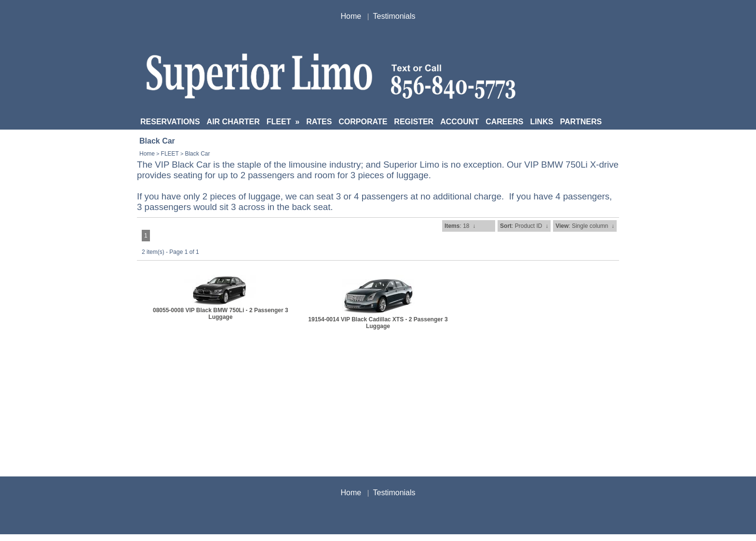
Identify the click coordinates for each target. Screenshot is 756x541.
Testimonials (394, 16)
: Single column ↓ (585, 226)
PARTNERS (581, 122)
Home (351, 16)
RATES (319, 122)
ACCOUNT (459, 122)
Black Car (197, 154)
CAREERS (504, 122)
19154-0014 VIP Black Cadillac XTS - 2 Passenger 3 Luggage (378, 323)
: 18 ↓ (460, 226)
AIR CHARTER (233, 122)
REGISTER (414, 122)
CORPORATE (363, 122)
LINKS (541, 122)
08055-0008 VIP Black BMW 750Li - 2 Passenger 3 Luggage (221, 314)
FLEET (283, 122)
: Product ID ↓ (524, 226)
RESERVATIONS (170, 122)
